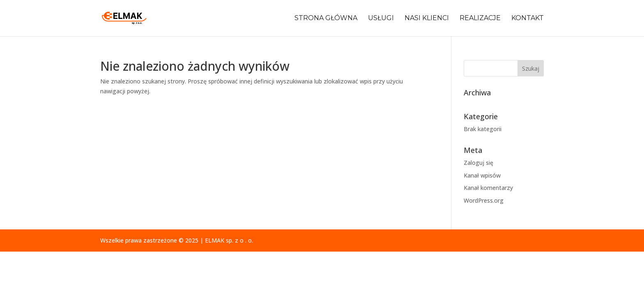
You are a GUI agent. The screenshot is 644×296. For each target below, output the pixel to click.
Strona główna (326, 18)
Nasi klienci (427, 18)
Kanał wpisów (482, 175)
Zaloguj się (478, 163)
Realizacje (480, 18)
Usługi (381, 18)
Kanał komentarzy (488, 188)
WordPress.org (484, 200)
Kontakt (528, 18)
